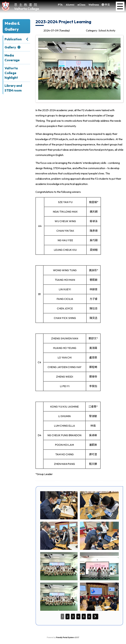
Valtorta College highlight (11, 73)
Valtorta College (27, 9)
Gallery (10, 47)
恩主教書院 (26, 5)
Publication (13, 39)
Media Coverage (12, 58)
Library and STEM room (13, 88)
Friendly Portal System (65, 637)
